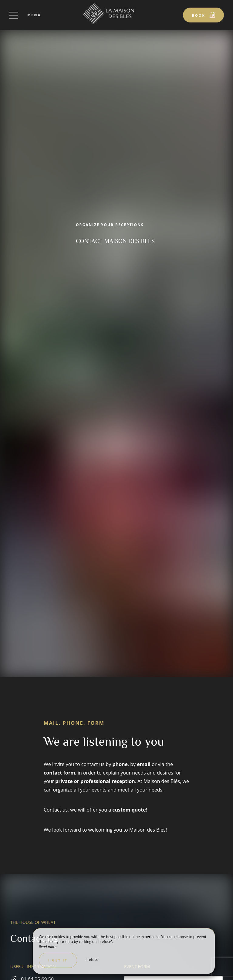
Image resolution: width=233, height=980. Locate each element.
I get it (58, 960)
